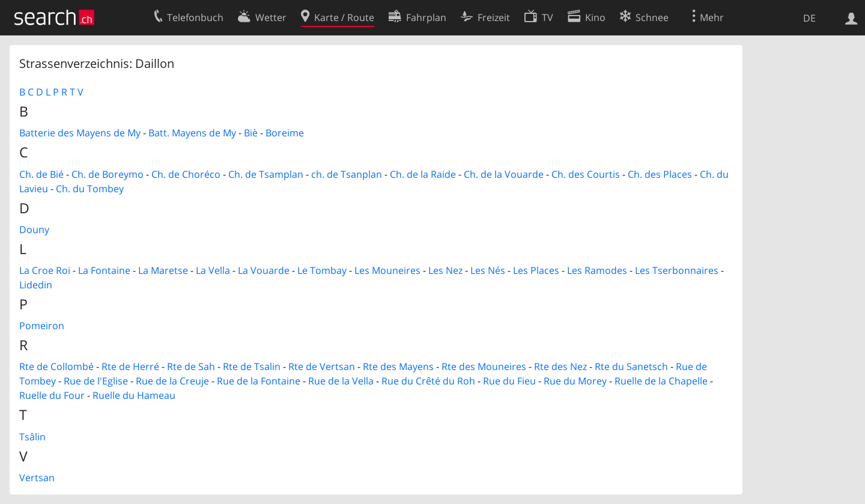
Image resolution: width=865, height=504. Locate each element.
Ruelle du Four (52, 395)
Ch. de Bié (41, 174)
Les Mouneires (387, 270)
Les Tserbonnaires (677, 270)
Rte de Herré (130, 366)
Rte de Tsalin (252, 366)
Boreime (285, 133)
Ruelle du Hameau (134, 395)
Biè (251, 133)
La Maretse (163, 270)
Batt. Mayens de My (192, 133)
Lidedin (36, 285)
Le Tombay (322, 270)
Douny (34, 229)
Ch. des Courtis (586, 174)
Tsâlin (32, 437)
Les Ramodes (597, 270)
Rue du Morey (575, 381)
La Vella (213, 270)
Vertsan (37, 478)
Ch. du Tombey (90, 189)
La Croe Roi (45, 270)
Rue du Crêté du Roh (428, 381)
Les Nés (488, 270)
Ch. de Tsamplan (266, 174)
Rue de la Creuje (172, 381)
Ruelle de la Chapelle (661, 381)
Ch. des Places (660, 174)
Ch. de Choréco (186, 174)
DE (809, 18)
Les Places (536, 270)
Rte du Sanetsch (631, 366)
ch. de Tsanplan (347, 174)
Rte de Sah (191, 366)
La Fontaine (104, 270)
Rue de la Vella (341, 381)
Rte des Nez (560, 366)
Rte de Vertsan (322, 366)
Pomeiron (42, 326)
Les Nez (445, 270)
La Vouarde (264, 270)
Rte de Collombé (56, 366)
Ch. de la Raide (423, 174)
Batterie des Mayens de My (80, 133)
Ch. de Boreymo (108, 174)
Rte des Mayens (398, 366)
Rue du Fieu (509, 381)
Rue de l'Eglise (96, 381)
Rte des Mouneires (484, 366)
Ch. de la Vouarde (504, 174)
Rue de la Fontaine (259, 381)
